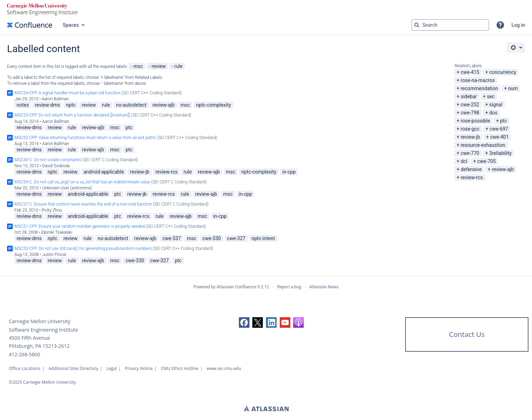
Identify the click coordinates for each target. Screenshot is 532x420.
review (159, 66)
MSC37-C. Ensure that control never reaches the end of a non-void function (83, 204)
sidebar (469, 96)
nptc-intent (263, 238)
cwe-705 (486, 161)
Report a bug (289, 287)
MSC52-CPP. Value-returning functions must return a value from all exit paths (85, 138)
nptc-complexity (213, 105)
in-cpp (289, 172)
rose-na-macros (478, 80)
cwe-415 (470, 72)
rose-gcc (470, 129)
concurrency (503, 72)
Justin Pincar (54, 255)
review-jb (470, 137)
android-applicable (104, 172)
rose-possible (475, 121)
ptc (503, 121)
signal (496, 105)
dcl (464, 161)
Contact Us (467, 334)
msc (138, 66)
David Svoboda (56, 166)
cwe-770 (470, 153)
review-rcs (472, 177)
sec (491, 96)
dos (493, 113)
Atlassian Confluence (236, 287)
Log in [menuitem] (518, 25)
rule (178, 66)
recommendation (479, 88)
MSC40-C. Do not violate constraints (48, 160)
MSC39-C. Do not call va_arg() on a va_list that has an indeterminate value (82, 182)
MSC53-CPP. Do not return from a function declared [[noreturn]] (72, 115)
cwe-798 (470, 113)
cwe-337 (172, 238)
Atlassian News (324, 287)
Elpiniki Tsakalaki (57, 232)
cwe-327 (236, 238)
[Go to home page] (30, 25)
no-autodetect (131, 105)
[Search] (417, 25)
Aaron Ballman (55, 99)
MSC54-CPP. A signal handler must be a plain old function (67, 93)
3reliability (501, 153)
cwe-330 (212, 238)
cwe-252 (470, 105)
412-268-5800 (24, 354)
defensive (471, 169)
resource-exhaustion (483, 145)
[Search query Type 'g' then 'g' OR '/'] (450, 25)
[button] (500, 25)
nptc (71, 105)
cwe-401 (499, 137)
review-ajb (503, 169)
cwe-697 (499, 129)
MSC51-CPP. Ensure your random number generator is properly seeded (80, 226)
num (513, 88)
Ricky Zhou (52, 210)
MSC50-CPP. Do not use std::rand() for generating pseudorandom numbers (83, 249)
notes (23, 105)
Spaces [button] (71, 25)
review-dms (47, 105)
